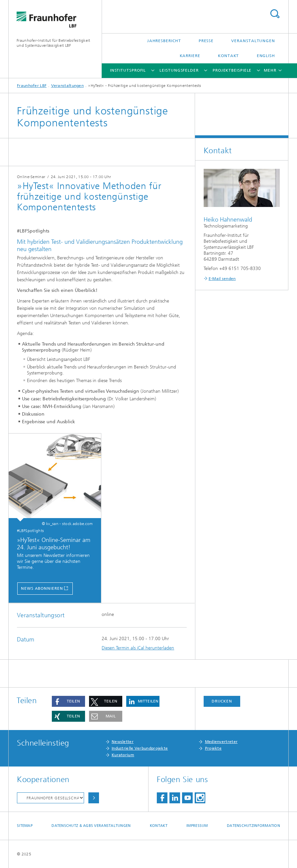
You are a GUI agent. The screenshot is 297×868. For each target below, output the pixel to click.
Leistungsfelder (179, 70)
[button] (68, 701)
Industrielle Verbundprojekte (140, 748)
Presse (206, 41)
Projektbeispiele (232, 70)
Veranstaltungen (253, 41)
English (266, 56)
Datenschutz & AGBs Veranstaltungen (91, 826)
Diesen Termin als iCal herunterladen (138, 648)
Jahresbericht (164, 41)
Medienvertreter (221, 742)
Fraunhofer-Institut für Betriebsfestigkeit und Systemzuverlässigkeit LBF (53, 43)
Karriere (190, 56)
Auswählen (94, 798)
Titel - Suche (275, 14)
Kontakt (228, 56)
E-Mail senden (222, 279)
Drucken (222, 701)
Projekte (213, 748)
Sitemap (25, 826)
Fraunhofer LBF (32, 86)
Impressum (197, 826)
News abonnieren (42, 588)
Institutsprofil (128, 70)
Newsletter (123, 742)
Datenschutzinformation (253, 826)
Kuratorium (123, 755)
